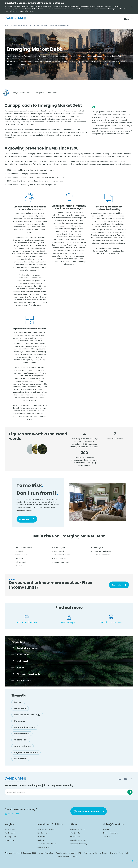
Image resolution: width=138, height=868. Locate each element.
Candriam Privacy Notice (120, 853)
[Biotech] (18, 702)
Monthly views (10, 837)
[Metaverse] (20, 721)
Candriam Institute (78, 840)
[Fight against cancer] (25, 727)
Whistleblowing (64, 857)
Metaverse (20, 721)
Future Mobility (22, 734)
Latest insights (10, 829)
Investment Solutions (23, 26)
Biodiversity (20, 759)
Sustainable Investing (46, 829)
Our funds (116, 585)
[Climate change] (23, 746)
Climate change (23, 746)
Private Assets (43, 848)
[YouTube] (125, 779)
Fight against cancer (25, 727)
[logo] (15, 19)
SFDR (75, 857)
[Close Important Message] (132, 7)
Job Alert (107, 837)
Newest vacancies (111, 833)
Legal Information (46, 853)
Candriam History (77, 829)
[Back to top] (135, 861)
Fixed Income (42, 26)
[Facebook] (131, 779)
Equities (41, 840)
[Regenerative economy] (26, 752)
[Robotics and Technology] (27, 715)
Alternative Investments (47, 844)
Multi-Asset (42, 837)
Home (7, 26)
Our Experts (75, 833)
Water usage (21, 740)
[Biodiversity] (20, 759)
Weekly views (10, 833)
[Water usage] (21, 740)
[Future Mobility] (22, 734)
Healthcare (20, 708)
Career (106, 829)
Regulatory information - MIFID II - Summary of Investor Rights (82, 853)
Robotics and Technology (27, 715)
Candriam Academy (79, 844)
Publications (10, 840)
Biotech (18, 702)
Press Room (75, 837)
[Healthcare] (20, 708)
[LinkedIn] (120, 779)
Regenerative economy (26, 752)
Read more (24, 519)
